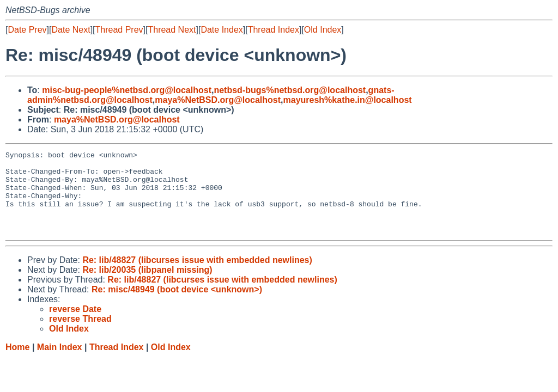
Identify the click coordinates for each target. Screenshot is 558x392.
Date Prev (27, 30)
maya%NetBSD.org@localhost (218, 100)
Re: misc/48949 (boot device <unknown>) (177, 306)
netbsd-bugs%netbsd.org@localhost (290, 90)
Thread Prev (119, 30)
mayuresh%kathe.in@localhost (348, 100)
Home (17, 363)
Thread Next (172, 30)
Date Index (222, 30)
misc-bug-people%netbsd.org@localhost (127, 90)
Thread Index (274, 30)
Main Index (60, 363)
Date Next (71, 30)
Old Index (323, 30)
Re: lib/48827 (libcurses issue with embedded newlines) (197, 276)
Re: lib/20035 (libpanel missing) (147, 286)
